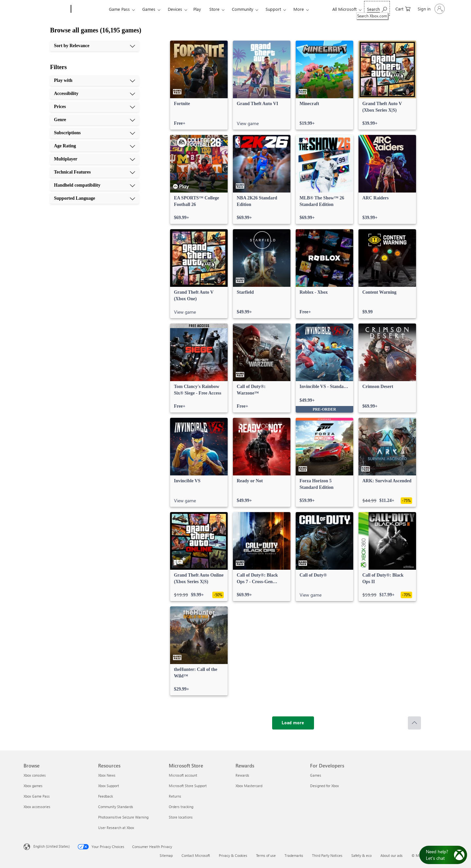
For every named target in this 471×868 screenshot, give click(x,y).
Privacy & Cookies (233, 855)
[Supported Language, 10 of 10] (95, 198)
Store (214, 9)
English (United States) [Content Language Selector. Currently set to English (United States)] (52, 846)
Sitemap (166, 855)
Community (243, 9)
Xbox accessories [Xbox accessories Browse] (37, 807)
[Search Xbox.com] (377, 8)
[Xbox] (89, 9)
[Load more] (293, 723)
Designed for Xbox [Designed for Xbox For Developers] (324, 786)
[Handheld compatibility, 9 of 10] (95, 185)
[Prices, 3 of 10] (95, 107)
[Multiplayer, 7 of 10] (95, 159)
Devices (175, 9)
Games (149, 9)
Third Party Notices (327, 855)
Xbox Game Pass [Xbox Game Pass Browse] (37, 796)
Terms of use (266, 855)
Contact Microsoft (196, 855)
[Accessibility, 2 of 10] (95, 94)
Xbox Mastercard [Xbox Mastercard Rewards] (249, 786)
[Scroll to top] (414, 723)
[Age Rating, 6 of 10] (95, 146)
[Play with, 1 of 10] (95, 81)
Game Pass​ (119, 9)
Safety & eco (361, 855)
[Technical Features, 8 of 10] (95, 172)
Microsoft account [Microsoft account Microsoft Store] (183, 775)
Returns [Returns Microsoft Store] (175, 796)
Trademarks (294, 855)
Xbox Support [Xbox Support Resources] (109, 786)
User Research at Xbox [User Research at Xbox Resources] (116, 828)
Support (273, 9)
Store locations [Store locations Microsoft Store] (181, 817)
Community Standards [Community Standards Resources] (116, 807)
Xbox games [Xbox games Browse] (33, 786)
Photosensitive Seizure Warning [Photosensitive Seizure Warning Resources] (123, 817)
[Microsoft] (46, 9)
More (299, 9)
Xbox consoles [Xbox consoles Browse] (35, 775)
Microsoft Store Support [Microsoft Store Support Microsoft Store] (188, 786)
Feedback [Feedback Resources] (105, 796)
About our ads (392, 855)
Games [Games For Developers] (316, 775)
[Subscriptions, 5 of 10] (95, 133)
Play (197, 9)
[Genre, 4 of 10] (95, 120)
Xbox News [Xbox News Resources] (107, 775)
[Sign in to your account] (431, 9)
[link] (199, 85)
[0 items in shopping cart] (403, 8)
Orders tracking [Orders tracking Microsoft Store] (181, 807)
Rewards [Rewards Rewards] (242, 775)
